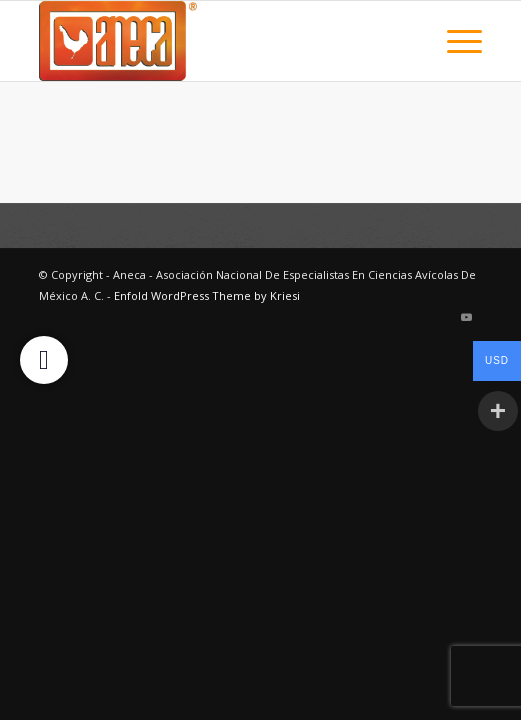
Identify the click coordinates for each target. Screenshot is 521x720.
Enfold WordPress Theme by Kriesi (207, 295)
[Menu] (454, 41)
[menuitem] (454, 41)
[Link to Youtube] (467, 317)
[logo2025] (216, 41)
